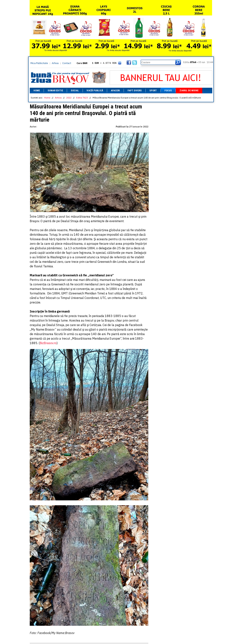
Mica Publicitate (39, 63)
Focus (168, 90)
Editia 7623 (82, 98)
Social (75, 90)
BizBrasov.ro (48, 343)
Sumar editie (55, 90)
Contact (67, 63)
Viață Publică (95, 90)
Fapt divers (135, 90)
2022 (69, 98)
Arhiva (55, 63)
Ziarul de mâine (189, 90)
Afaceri (115, 90)
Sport (153, 90)
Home (37, 90)
